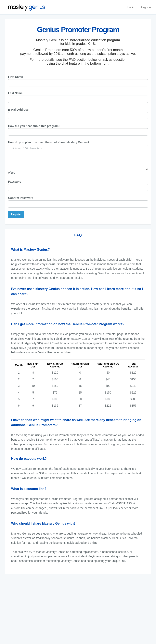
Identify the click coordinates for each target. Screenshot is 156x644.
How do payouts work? (29, 459)
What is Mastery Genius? (30, 250)
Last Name (15, 93)
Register (146, 7)
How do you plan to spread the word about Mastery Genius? (49, 142)
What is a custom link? (29, 489)
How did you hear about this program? (34, 126)
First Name (15, 77)
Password (15, 182)
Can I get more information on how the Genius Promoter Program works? (68, 324)
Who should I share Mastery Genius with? (43, 523)
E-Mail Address (18, 110)
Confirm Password (21, 198)
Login (131, 7)
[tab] (78, 250)
